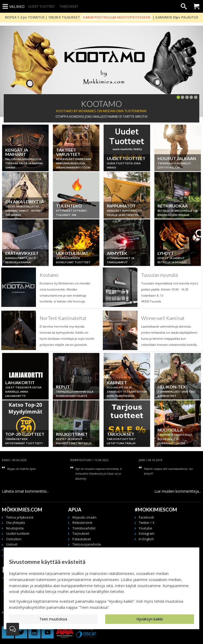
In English (146, 539)
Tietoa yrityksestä (20, 517)
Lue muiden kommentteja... (178, 491)
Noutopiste (15, 528)
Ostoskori (14, 539)
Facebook (146, 517)
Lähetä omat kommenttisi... (25, 491)
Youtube (146, 528)
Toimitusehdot (84, 528)
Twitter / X (147, 523)
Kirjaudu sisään (84, 517)
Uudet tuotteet (41, 6)
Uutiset (12, 544)
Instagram (147, 534)
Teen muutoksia (53, 619)
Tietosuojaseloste (87, 544)
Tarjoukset (69, 6)
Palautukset (82, 539)
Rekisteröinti (82, 523)
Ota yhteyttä (15, 523)
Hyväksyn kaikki (150, 619)
